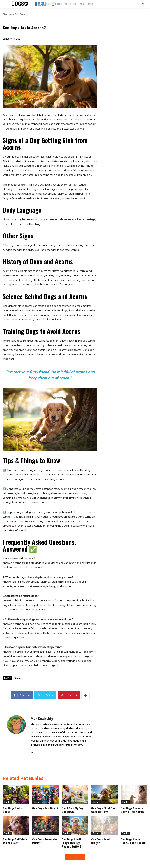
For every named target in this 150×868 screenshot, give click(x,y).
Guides (8, 802)
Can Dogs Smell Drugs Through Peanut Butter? (71, 843)
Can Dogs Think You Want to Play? (103, 810)
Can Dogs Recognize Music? (45, 841)
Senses (18, 678)
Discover (8, 14)
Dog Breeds (21, 14)
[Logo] (20, 4)
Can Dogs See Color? (45, 808)
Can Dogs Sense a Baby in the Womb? (132, 810)
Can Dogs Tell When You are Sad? (15, 841)
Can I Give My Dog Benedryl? (72, 810)
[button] (142, 4)
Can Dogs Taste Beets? (12, 810)
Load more (75, 857)
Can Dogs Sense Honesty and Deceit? (133, 841)
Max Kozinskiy (42, 719)
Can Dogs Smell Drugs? (101, 841)
